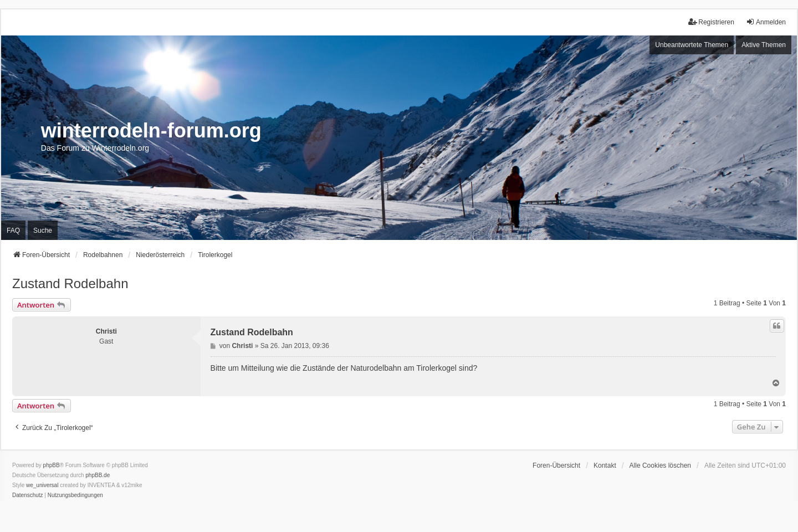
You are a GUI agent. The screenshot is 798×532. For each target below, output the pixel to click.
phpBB (52, 465)
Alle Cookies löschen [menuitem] (660, 465)
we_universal (42, 485)
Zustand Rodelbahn (70, 283)
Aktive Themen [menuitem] (764, 45)
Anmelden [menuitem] (766, 22)
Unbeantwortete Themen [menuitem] (692, 45)
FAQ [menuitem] (13, 231)
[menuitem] (28, 495)
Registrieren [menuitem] (711, 22)
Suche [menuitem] (43, 231)
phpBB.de (98, 475)
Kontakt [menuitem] (605, 465)
